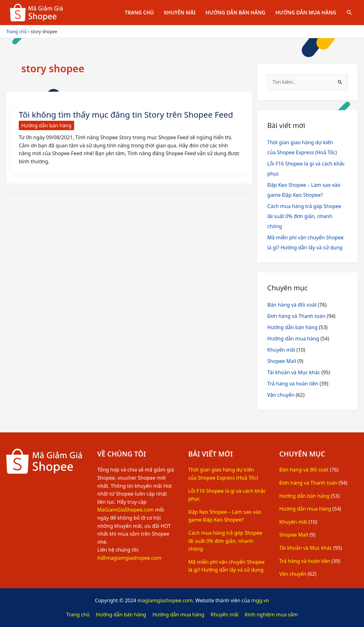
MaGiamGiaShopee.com (126, 510)
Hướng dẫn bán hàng (235, 13)
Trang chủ (139, 13)
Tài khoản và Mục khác (294, 372)
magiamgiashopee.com (165, 600)
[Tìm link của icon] (349, 13)
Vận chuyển (281, 395)
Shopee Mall (282, 361)
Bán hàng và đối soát (292, 305)
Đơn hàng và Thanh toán (296, 316)
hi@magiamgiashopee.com (129, 558)
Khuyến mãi (180, 13)
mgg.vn (260, 600)
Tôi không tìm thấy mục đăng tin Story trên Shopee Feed (126, 115)
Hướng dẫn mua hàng (306, 13)
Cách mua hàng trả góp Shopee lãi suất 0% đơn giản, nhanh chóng (304, 216)
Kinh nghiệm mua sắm (271, 614)
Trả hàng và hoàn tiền (293, 384)
